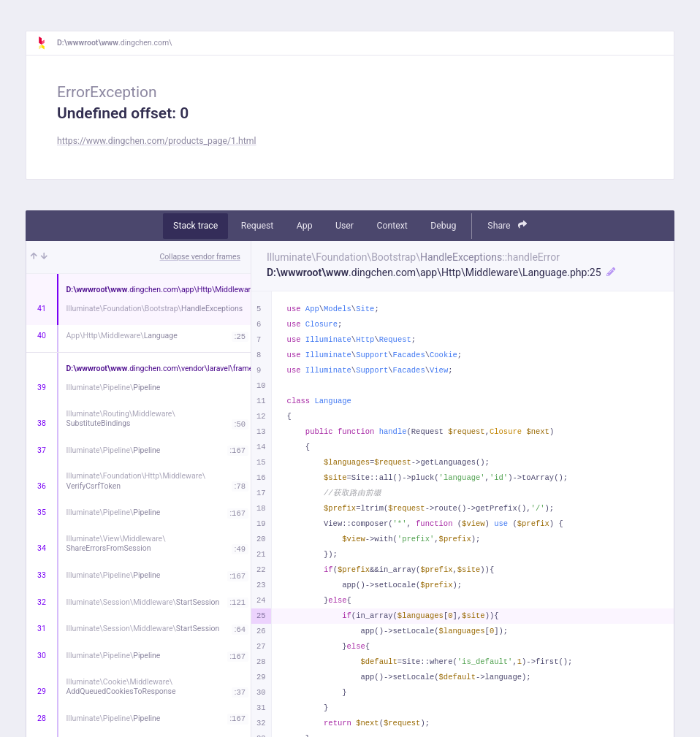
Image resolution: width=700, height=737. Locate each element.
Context (392, 226)
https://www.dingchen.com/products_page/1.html (157, 141)
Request (258, 226)
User (345, 226)
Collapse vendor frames (201, 257)
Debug (443, 226)
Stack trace (195, 226)
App (305, 226)
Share (507, 225)
